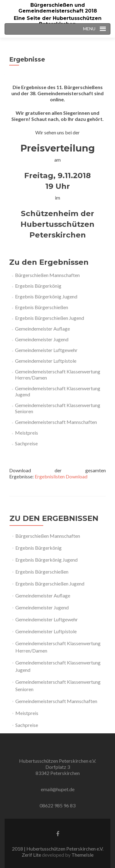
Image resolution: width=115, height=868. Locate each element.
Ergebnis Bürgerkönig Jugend (46, 296)
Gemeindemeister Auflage (42, 329)
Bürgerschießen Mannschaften (47, 275)
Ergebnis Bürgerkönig (38, 286)
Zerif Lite (32, 855)
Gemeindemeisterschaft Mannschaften (56, 422)
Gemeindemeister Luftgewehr (46, 350)
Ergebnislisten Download (61, 476)
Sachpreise (26, 443)
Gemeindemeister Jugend (42, 339)
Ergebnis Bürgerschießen (42, 307)
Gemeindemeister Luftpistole (46, 361)
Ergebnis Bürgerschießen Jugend (50, 318)
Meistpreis (27, 433)
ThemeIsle (82, 855)
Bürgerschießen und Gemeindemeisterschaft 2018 (58, 8)
